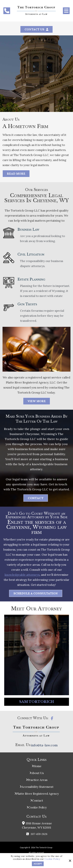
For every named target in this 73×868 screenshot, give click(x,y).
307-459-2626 (39, 834)
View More (37, 401)
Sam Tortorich (37, 702)
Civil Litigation (33, 254)
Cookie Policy (52, 859)
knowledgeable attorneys (22, 575)
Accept (38, 864)
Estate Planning (34, 279)
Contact (36, 498)
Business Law (31, 229)
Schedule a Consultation (36, 593)
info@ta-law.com (44, 745)
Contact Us (34, 29)
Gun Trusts (30, 304)
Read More (16, 174)
